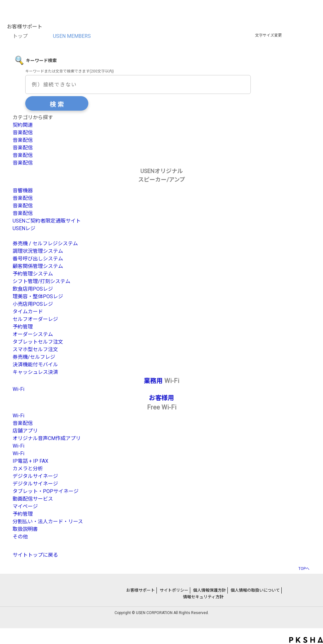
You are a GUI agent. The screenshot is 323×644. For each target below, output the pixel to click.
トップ (20, 36)
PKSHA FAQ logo (306, 640)
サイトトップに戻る (35, 555)
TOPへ (304, 569)
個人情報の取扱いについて (255, 590)
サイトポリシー (174, 590)
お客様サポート (141, 590)
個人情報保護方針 (209, 590)
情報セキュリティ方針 (203, 597)
